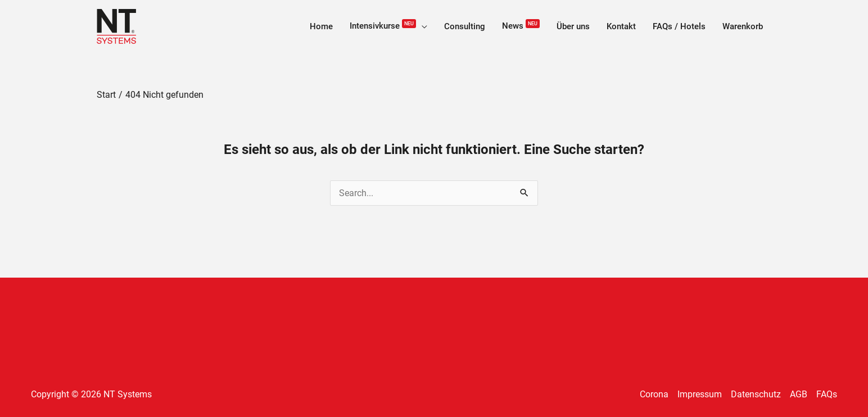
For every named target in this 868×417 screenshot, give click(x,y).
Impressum (700, 394)
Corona (654, 394)
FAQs (827, 394)
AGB (799, 394)
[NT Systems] (116, 26)
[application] (422, 26)
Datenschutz (756, 394)
